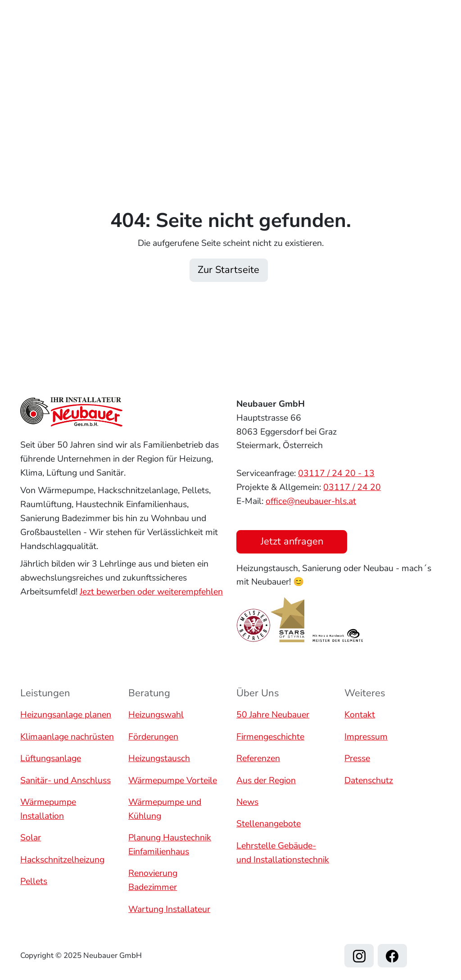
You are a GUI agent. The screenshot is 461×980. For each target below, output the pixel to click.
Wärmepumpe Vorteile (173, 780)
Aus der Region (266, 780)
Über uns (317, 38)
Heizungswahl (156, 715)
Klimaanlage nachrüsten (67, 737)
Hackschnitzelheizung (62, 860)
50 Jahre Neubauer (273, 715)
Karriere (223, 62)
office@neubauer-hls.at (311, 501)
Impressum (366, 737)
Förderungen (153, 737)
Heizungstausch (159, 758)
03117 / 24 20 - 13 (336, 473)
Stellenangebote (269, 824)
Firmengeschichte (270, 737)
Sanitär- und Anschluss (66, 780)
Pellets (34, 881)
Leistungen (187, 38)
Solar (31, 837)
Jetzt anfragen (413, 49)
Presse (357, 758)
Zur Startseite (229, 270)
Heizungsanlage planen (66, 715)
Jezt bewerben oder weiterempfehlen (151, 591)
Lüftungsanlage (51, 758)
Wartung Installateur (169, 909)
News (247, 802)
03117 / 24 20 (352, 487)
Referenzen (257, 38)
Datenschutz (369, 780)
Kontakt (271, 62)
